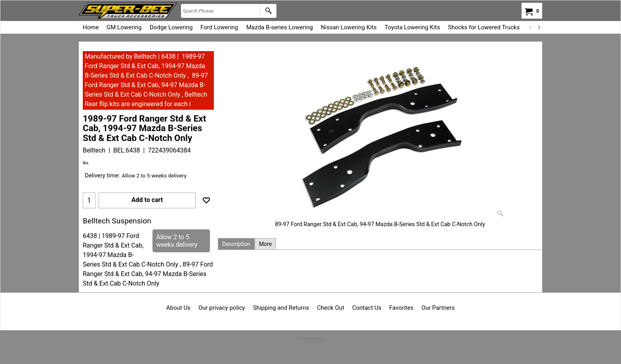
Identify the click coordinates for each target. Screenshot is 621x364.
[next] (539, 27)
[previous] (531, 27)
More (265, 244)
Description (236, 244)
